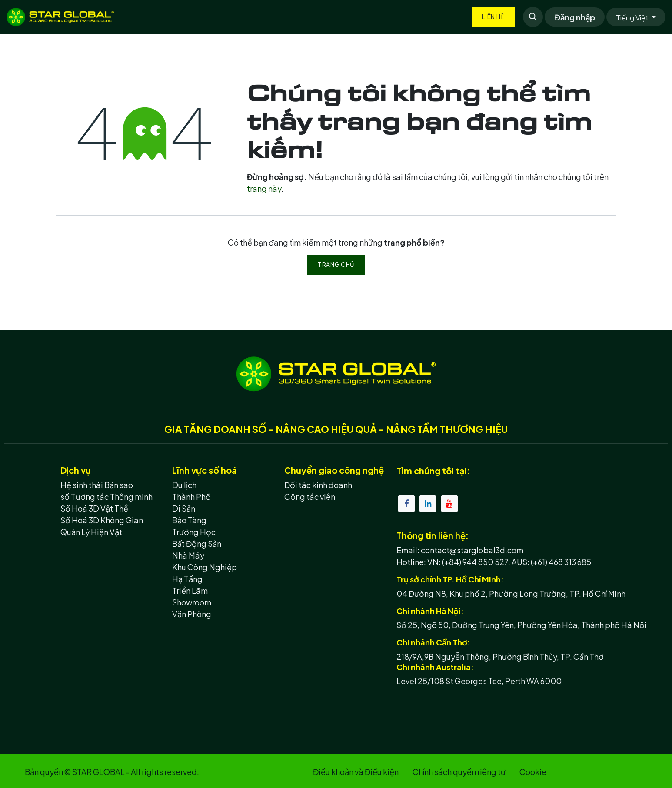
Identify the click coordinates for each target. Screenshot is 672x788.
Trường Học (194, 532)
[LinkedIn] (428, 504)
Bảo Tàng (189, 520)
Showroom (192, 602)
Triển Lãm (190, 590)
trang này (264, 188)
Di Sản (184, 508)
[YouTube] (449, 504)
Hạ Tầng (187, 579)
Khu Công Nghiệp (205, 567)
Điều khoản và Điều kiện (356, 772)
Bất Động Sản (197, 544)
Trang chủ (336, 264)
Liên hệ (493, 17)
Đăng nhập (575, 17)
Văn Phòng (192, 614)
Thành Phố (191, 497)
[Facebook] (406, 504)
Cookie (533, 772)
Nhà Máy (188, 555)
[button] (533, 17)
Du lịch (184, 485)
